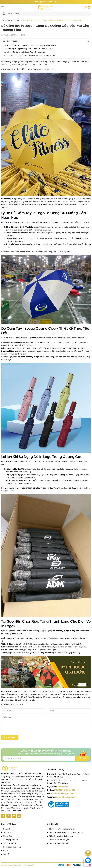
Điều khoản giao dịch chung (61, 836)
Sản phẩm (7, 836)
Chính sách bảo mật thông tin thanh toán (67, 833)
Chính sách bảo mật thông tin (62, 829)
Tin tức (6, 850)
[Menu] (2, 7)
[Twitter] (9, 816)
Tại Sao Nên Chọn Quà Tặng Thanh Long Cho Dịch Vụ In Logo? (30, 55)
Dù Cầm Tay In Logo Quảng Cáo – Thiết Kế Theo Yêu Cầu (28, 49)
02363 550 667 (62, 787)
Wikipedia (66, 252)
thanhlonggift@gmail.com (64, 794)
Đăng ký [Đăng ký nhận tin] (82, 758)
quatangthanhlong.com (65, 797)
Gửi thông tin (10, 737)
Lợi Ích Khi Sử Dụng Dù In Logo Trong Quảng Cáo (24, 52)
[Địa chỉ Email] (46, 758)
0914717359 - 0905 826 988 (64, 790)
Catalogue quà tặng (12, 847)
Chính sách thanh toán (59, 843)
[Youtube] (14, 816)
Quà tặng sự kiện (10, 840)
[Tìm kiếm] (4, 14)
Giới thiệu (7, 833)
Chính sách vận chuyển (59, 840)
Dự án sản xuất (9, 843)
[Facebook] (3, 816)
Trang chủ (7, 829)
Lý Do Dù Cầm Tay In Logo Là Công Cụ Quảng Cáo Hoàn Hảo (30, 45)
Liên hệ (6, 854)
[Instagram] (19, 816)
